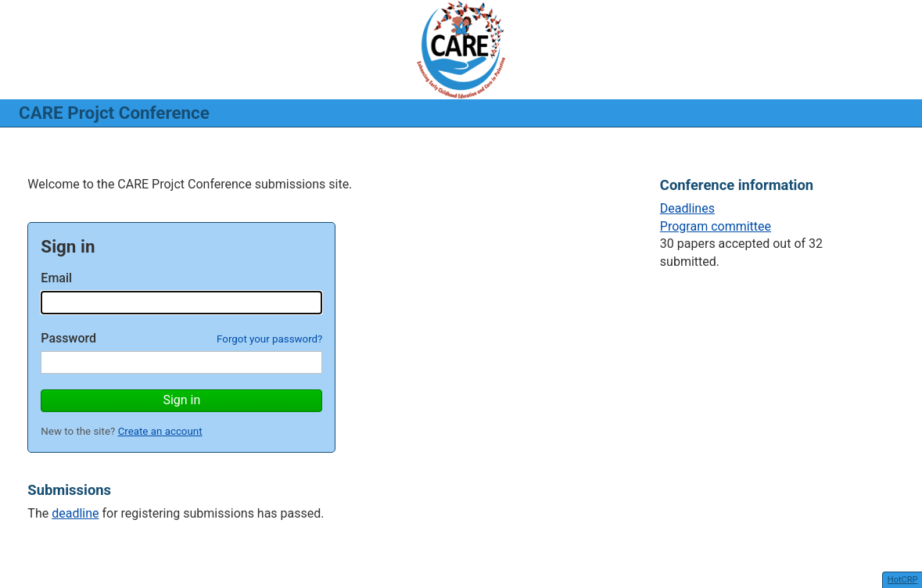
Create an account (160, 431)
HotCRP (903, 580)
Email (56, 278)
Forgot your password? (269, 339)
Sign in (181, 400)
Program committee (716, 226)
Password (68, 338)
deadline (75, 513)
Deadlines (687, 208)
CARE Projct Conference (114, 113)
